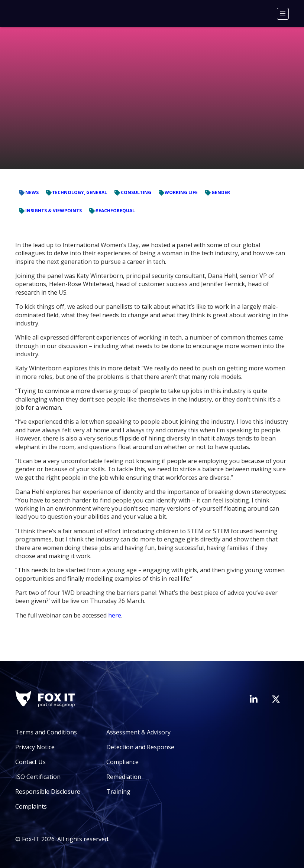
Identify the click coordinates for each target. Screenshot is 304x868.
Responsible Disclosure (48, 792)
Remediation (124, 777)
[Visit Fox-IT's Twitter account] (276, 699)
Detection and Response (140, 747)
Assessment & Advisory (138, 732)
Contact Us (30, 762)
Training (118, 792)
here (115, 615)
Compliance (122, 762)
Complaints (31, 806)
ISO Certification (38, 777)
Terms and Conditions (46, 732)
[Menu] (283, 14)
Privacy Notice (35, 747)
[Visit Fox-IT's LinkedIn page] (253, 699)
